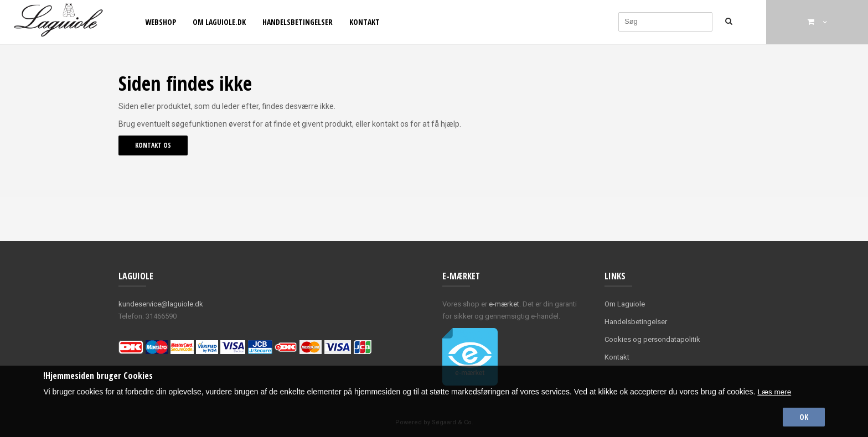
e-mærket (504, 304)
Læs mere (775, 391)
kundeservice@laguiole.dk (161, 304)
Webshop (161, 22)
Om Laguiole (625, 304)
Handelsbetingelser (298, 22)
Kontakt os (153, 145)
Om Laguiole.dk (219, 22)
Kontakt (365, 22)
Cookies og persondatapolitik (652, 339)
